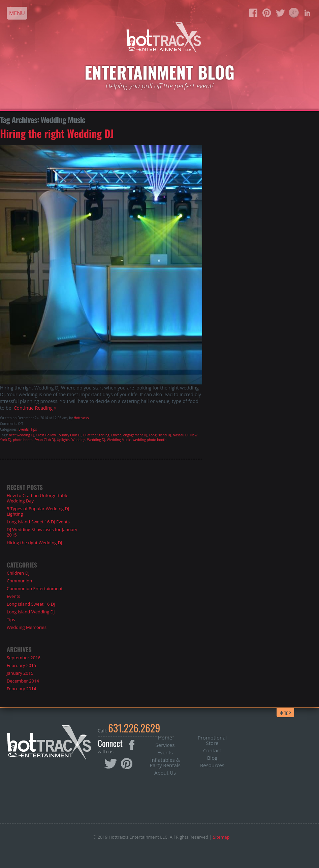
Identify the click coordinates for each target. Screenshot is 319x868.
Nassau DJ (181, 435)
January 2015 (20, 673)
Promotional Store (212, 740)
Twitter (111, 764)
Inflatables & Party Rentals (165, 762)
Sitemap (221, 837)
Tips (34, 429)
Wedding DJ (96, 440)
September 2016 (24, 658)
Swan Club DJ (45, 440)
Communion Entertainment (35, 588)
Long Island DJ (160, 435)
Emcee (116, 435)
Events (24, 429)
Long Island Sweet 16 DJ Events (38, 522)
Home (165, 737)
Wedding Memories (27, 627)
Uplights (63, 440)
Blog (212, 758)
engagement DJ (135, 435)
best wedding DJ (21, 435)
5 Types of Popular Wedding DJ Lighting (38, 511)
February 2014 (21, 689)
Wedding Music (119, 440)
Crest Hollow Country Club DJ (59, 435)
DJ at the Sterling (96, 435)
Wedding (78, 440)
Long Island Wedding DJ (31, 612)
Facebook (132, 745)
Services (165, 745)
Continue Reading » (34, 408)
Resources (212, 765)
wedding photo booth (149, 440)
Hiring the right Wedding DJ (57, 133)
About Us (165, 773)
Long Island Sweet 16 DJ (31, 604)
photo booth (23, 440)
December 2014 (23, 681)
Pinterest (127, 764)
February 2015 (21, 665)
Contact (212, 750)
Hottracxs (81, 418)
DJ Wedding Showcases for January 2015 (42, 532)
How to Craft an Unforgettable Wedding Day (38, 498)
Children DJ (18, 573)
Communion (19, 581)
